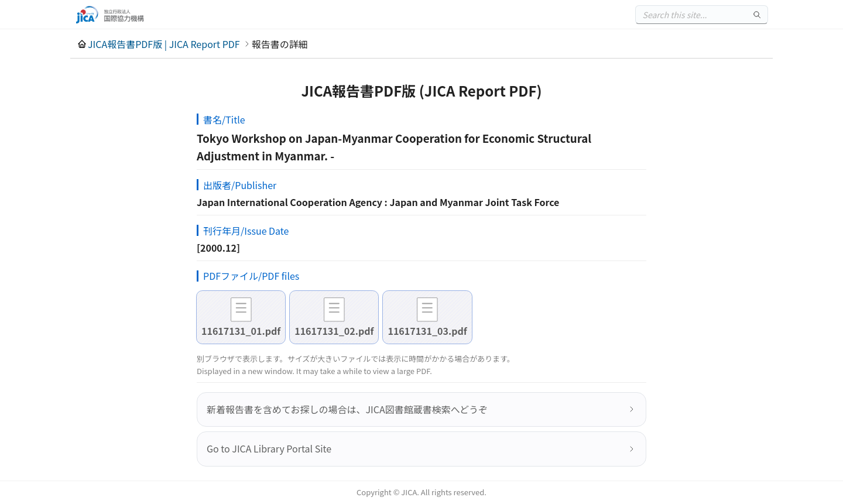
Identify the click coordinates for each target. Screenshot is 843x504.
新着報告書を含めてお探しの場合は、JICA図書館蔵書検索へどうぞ (347, 409)
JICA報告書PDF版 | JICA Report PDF (164, 44)
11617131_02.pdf (334, 331)
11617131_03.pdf (427, 331)
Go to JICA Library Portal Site (269, 448)
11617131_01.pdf (241, 331)
